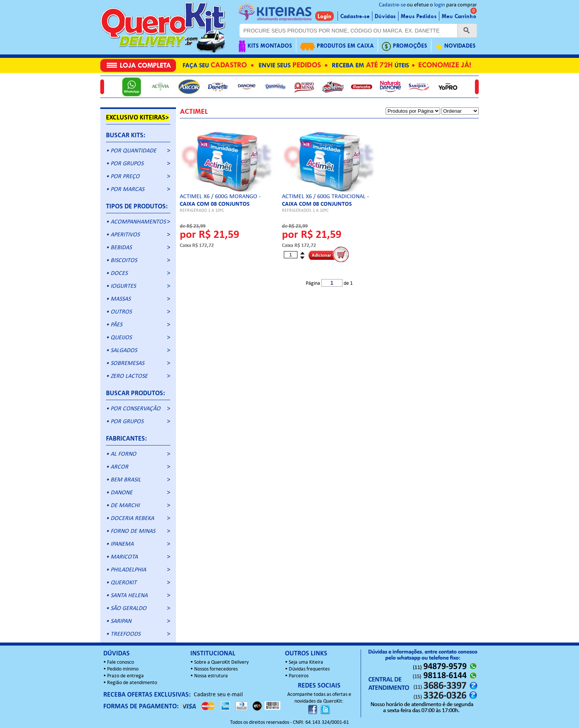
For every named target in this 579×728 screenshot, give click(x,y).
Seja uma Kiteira (306, 662)
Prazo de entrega (125, 676)
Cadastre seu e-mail (218, 695)
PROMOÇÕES (405, 46)
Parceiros (299, 676)
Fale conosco (121, 662)
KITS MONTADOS (265, 46)
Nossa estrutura (211, 676)
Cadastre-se (392, 5)
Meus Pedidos (419, 16)
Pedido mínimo (123, 669)
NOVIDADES (455, 46)
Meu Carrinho (459, 16)
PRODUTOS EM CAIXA (337, 46)
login (440, 5)
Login (325, 16)
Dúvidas (385, 16)
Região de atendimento (132, 683)
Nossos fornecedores (216, 669)
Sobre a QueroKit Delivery (221, 662)
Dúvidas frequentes (309, 669)
